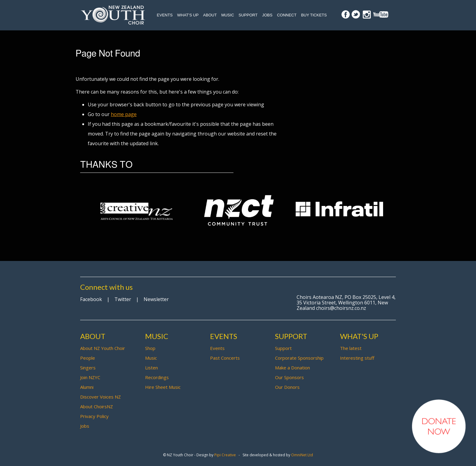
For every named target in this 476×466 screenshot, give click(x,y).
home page (124, 114)
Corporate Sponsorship (299, 358)
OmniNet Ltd (302, 455)
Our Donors (287, 387)
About (210, 15)
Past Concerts (225, 358)
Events (165, 15)
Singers (88, 368)
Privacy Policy (94, 416)
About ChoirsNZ (97, 406)
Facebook (91, 299)
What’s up (188, 15)
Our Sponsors (289, 377)
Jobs (267, 15)
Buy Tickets (314, 15)
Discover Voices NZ (100, 397)
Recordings (157, 377)
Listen (151, 368)
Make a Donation (292, 368)
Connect (287, 15)
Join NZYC (90, 377)
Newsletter (156, 299)
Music (228, 15)
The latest (351, 348)
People (88, 358)
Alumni (87, 387)
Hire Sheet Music (163, 387)
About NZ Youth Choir (103, 348)
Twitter (123, 299)
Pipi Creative (225, 455)
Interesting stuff (357, 358)
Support (248, 15)
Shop (150, 348)
